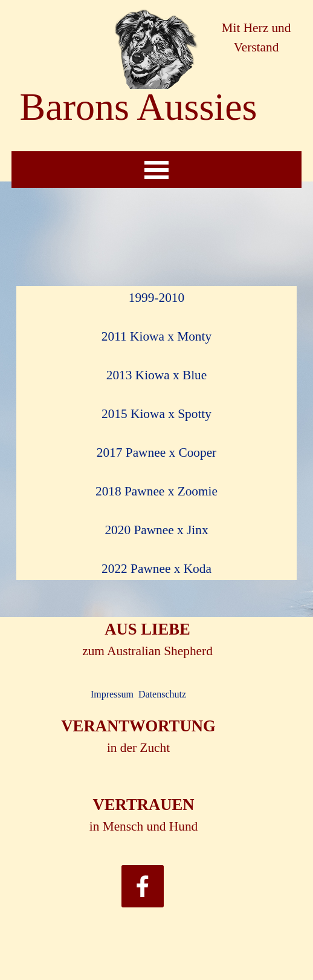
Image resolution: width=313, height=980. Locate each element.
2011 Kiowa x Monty (156, 336)
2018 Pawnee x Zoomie (156, 491)
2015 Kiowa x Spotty (156, 414)
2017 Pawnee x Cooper (156, 452)
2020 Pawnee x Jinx (156, 530)
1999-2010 (156, 298)
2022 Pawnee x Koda (156, 569)
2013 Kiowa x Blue (156, 375)
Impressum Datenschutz (138, 694)
